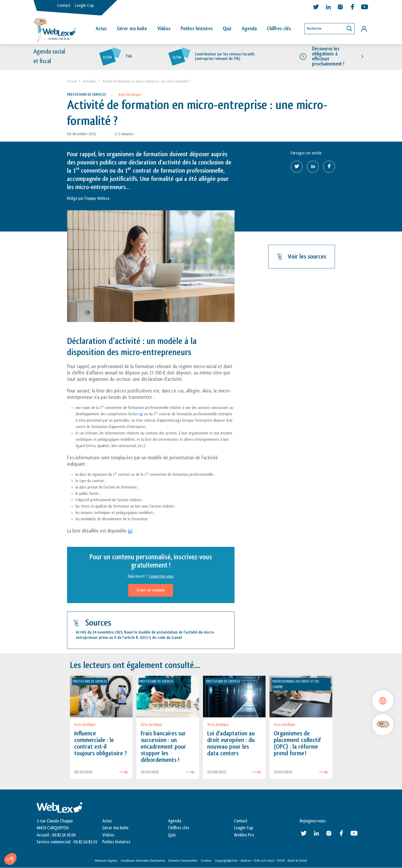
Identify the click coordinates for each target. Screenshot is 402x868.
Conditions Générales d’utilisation (143, 861)
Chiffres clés (279, 29)
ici (141, 414)
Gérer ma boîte (132, 29)
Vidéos (164, 29)
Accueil (72, 81)
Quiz (227, 29)
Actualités (90, 81)
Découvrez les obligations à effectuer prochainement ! (328, 56)
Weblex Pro (244, 835)
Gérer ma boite (115, 828)
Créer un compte (151, 590)
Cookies (206, 861)
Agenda (249, 29)
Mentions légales (106, 861)
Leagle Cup (84, 6)
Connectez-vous (161, 576)
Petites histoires (197, 29)
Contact (64, 6)
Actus (101, 29)
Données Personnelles (183, 861)
